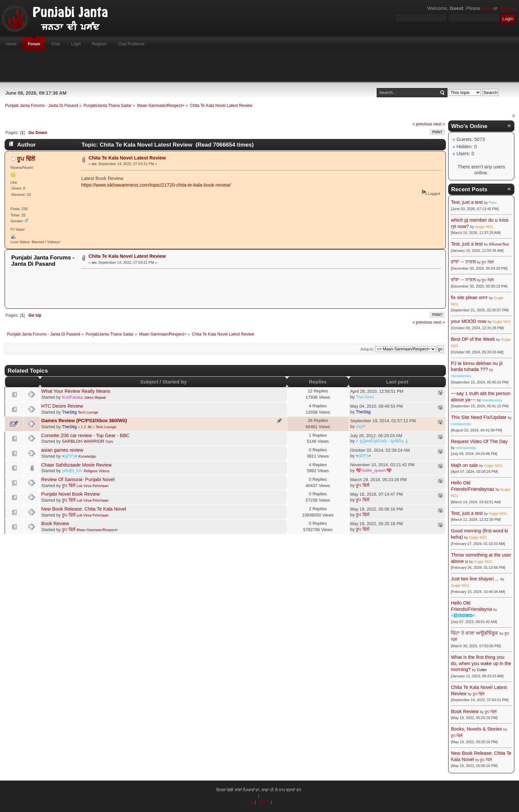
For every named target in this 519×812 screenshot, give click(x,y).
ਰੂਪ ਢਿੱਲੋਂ (26, 159)
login (487, 8)
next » (439, 124)
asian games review (62, 450)
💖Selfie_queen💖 (374, 470)
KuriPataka (72, 397)
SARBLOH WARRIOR (83, 441)
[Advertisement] (259, 67)
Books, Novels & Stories (476, 729)
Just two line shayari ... (475, 579)
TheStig (69, 412)
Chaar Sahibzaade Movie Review (77, 465)
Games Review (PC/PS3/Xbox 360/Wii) (84, 421)
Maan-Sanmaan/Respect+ (97, 530)
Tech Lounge (88, 412)
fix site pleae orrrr (469, 297)
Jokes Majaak (95, 397)
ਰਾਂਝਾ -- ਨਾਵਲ (463, 262)
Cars (109, 441)
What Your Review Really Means (76, 391)
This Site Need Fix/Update (479, 417)
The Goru (365, 397)
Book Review (55, 523)
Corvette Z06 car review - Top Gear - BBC (86, 435)
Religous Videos (97, 471)
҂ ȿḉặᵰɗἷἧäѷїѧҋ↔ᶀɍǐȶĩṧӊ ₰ (382, 441)
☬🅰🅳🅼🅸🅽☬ (463, 615)
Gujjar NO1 (484, 227)
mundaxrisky (461, 376)
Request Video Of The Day (479, 441)
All (90, 427)
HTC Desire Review (62, 406)
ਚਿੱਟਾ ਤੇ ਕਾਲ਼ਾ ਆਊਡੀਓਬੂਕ (474, 633)
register (507, 8)
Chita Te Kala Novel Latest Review (127, 158)
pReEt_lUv (72, 471)
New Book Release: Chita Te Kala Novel (84, 509)
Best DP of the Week (473, 339)
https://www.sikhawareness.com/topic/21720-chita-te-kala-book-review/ (156, 185)
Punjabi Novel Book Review (71, 494)
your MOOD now (469, 321)
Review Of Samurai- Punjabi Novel (78, 479)
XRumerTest (499, 244)
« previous (422, 124)
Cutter (482, 670)
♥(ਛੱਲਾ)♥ (70, 456)
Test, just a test (467, 202)
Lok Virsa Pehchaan (92, 486)
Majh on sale (464, 465)
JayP (361, 426)
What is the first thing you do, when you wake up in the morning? (481, 663)
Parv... (494, 203)
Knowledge (87, 456)
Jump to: (367, 349)
